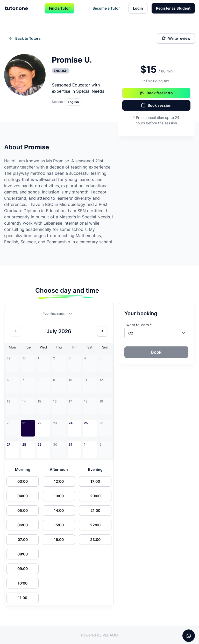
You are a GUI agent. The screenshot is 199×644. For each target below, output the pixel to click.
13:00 (59, 496)
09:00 (23, 569)
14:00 (59, 510)
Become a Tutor (106, 8)
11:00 (23, 598)
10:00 (23, 583)
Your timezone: (54, 314)
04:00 (23, 496)
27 (9, 444)
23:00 (95, 539)
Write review (176, 38)
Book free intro (156, 93)
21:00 (95, 510)
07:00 (23, 539)
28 (24, 444)
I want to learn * (138, 325)
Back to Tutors (25, 38)
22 (39, 423)
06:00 (23, 525)
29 (40, 444)
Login (138, 8)
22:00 (95, 525)
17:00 (95, 481)
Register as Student (173, 8)
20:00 (95, 496)
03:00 (23, 481)
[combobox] (71, 315)
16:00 (59, 539)
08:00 (23, 554)
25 (86, 423)
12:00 (59, 481)
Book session (156, 105)
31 (70, 444)
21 (24, 423)
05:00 (23, 510)
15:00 (59, 525)
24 (71, 423)
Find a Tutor (59, 8)
